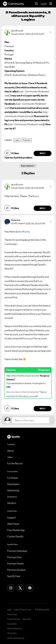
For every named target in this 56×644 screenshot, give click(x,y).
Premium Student (16, 570)
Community (14, 4)
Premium (27, 140)
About (10, 451)
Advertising (13, 490)
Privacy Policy (12, 614)
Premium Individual (17, 551)
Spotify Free (14, 576)
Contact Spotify (15, 536)
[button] (51, 32)
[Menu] (51, 4)
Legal (9, 610)
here (46, 289)
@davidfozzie (22, 232)
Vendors (12, 503)
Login (17, 140)
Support (11, 518)
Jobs (10, 457)
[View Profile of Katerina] (16, 220)
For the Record (15, 463)
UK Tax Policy (12, 633)
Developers (13, 484)
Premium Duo (14, 557)
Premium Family (15, 564)
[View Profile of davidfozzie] (17, 31)
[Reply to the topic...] (31, 420)
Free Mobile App (16, 530)
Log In (44, 4)
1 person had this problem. (19, 158)
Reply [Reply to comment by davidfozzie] (43, 153)
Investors (12, 497)
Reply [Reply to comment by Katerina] (43, 409)
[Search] (37, 4)
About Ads (27, 619)
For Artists (13, 478)
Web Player (13, 524)
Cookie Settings (14, 619)
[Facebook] (30, 588)
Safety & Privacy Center (23, 610)
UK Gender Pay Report (16, 638)
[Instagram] (11, 588)
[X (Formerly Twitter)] (20, 588)
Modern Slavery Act (14, 629)
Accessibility (12, 624)
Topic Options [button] (27, 166)
